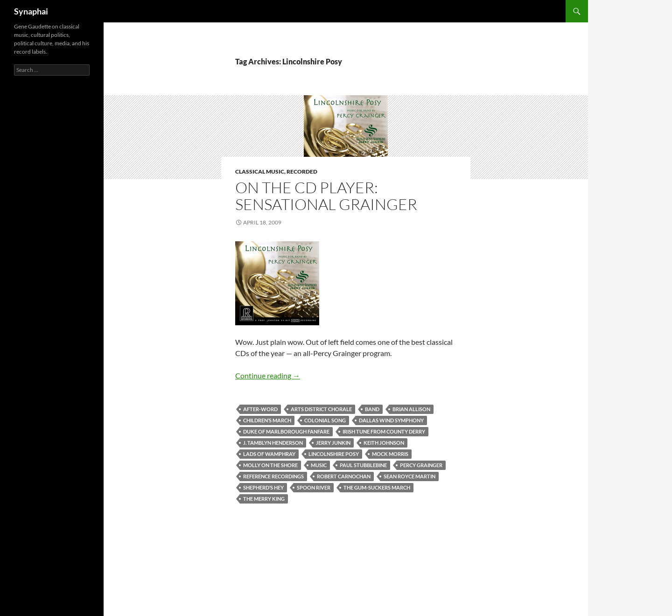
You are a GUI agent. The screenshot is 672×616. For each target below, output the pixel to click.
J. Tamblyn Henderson (273, 443)
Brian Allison (411, 409)
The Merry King (264, 499)
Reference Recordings (273, 476)
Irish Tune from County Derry (384, 431)
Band (372, 409)
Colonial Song (325, 420)
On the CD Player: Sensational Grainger (326, 196)
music (319, 465)
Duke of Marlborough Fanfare (286, 431)
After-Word (260, 409)
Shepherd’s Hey (263, 487)
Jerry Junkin (333, 443)
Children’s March (267, 420)
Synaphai (31, 11)
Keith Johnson (384, 443)
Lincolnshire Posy (334, 454)
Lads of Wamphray (269, 454)
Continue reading (268, 375)
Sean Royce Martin (409, 476)
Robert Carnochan (344, 476)
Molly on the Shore (270, 465)
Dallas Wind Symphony (391, 420)
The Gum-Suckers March (377, 487)
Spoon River (314, 487)
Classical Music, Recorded (276, 171)
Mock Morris (390, 454)
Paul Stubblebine (363, 465)
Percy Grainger (421, 465)
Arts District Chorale (321, 409)
